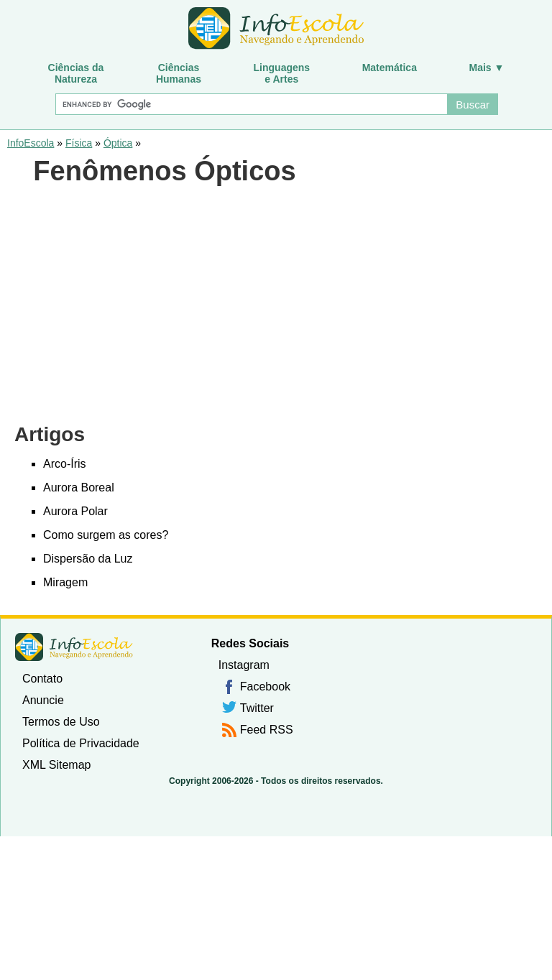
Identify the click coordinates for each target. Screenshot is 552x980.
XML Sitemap (56, 765)
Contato (42, 679)
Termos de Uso (61, 722)
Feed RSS (267, 730)
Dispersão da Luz (88, 559)
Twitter (257, 708)
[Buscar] (251, 104)
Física (79, 143)
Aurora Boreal (79, 487)
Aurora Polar (75, 511)
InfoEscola (31, 143)
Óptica (118, 143)
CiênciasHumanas (179, 73)
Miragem (65, 582)
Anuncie (43, 700)
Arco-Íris (65, 464)
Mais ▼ (487, 68)
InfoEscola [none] (74, 647)
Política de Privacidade (81, 743)
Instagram (244, 665)
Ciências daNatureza (76, 73)
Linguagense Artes (282, 73)
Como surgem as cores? (106, 535)
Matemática (390, 68)
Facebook (265, 687)
